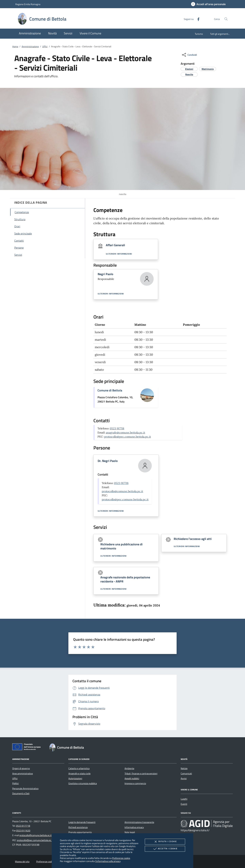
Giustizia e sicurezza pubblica (83, 783)
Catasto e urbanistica (79, 768)
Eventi (184, 804)
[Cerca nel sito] (226, 19)
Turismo (199, 34)
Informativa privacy (134, 827)
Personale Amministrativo (25, 788)
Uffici (45, 46)
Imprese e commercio (135, 783)
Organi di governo (21, 768)
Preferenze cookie (121, 858)
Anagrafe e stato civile (79, 774)
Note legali (130, 832)
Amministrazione (30, 46)
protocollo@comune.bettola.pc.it (122, 491)
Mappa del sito (22, 862)
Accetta (165, 849)
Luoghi (184, 799)
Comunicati (186, 774)
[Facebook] (197, 19)
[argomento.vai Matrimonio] (208, 69)
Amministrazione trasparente (139, 822)
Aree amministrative (23, 774)
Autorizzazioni (75, 778)
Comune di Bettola (110, 390)
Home (15, 46)
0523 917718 (117, 428)
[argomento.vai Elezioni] (189, 69)
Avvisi (184, 778)
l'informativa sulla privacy (108, 861)
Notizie (184, 768)
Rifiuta (165, 842)
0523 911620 (23, 831)
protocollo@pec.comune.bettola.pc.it (128, 437)
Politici (15, 783)
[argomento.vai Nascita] (189, 74)
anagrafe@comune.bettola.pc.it (125, 432)
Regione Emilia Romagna (28, 4)
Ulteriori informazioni (119, 254)
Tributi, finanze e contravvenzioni (141, 774)
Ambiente (129, 768)
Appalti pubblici (132, 778)
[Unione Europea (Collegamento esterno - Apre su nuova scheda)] (27, 747)
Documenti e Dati (21, 793)
